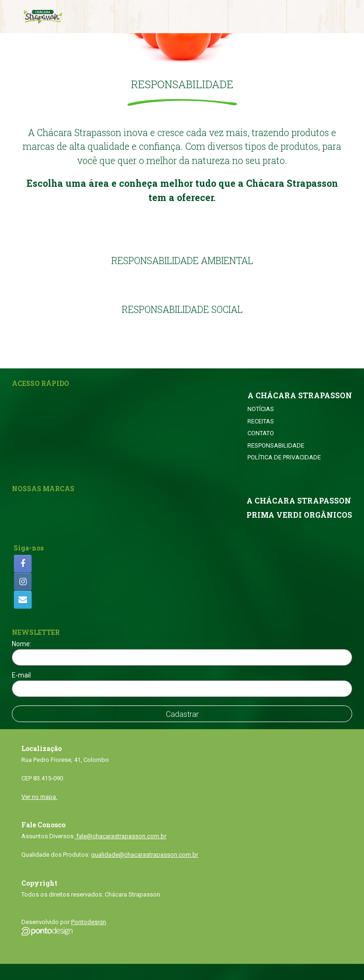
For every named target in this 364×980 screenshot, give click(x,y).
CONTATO (261, 433)
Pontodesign (89, 922)
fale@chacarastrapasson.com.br (121, 836)
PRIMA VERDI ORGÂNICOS (299, 515)
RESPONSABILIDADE (276, 445)
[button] (182, 102)
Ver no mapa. (39, 797)
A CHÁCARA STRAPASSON (300, 395)
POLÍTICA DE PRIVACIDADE (284, 457)
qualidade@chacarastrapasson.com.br (145, 855)
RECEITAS (261, 421)
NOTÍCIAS (261, 409)
